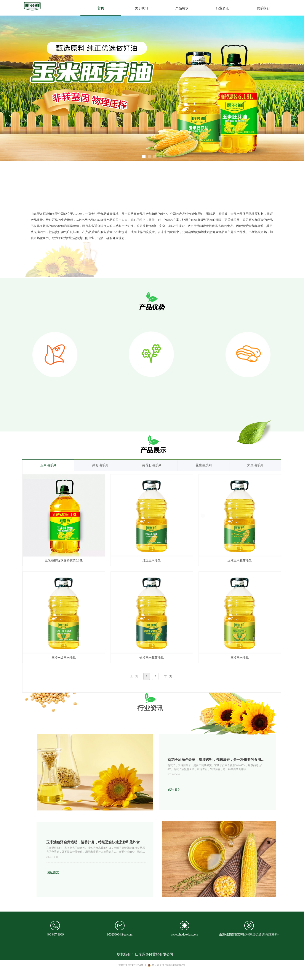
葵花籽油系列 (152, 465)
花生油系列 (204, 465)
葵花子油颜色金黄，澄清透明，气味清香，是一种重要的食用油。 (214, 760)
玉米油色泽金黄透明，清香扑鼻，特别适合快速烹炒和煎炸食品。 (93, 843)
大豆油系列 (255, 465)
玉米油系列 (48, 465)
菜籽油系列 (100, 465)
